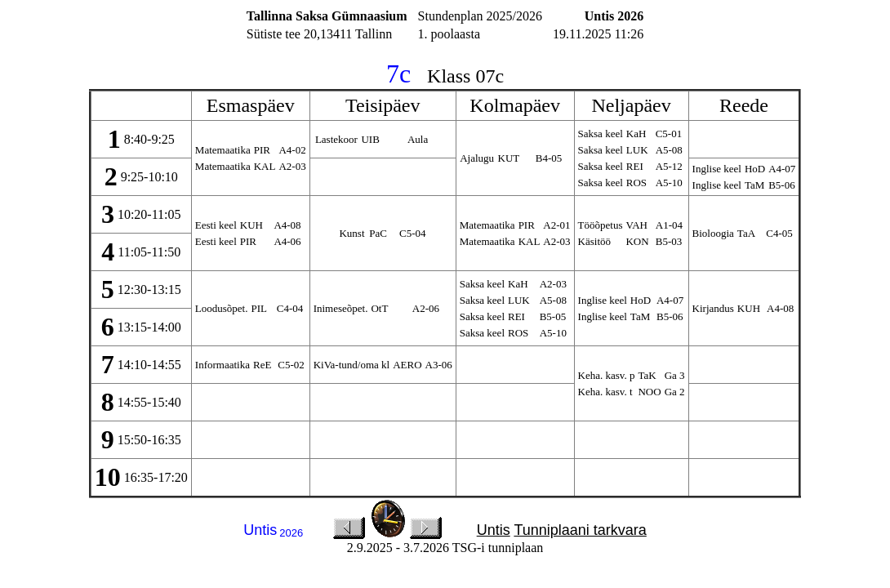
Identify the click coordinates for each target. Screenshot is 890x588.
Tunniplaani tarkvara (580, 530)
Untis (494, 530)
